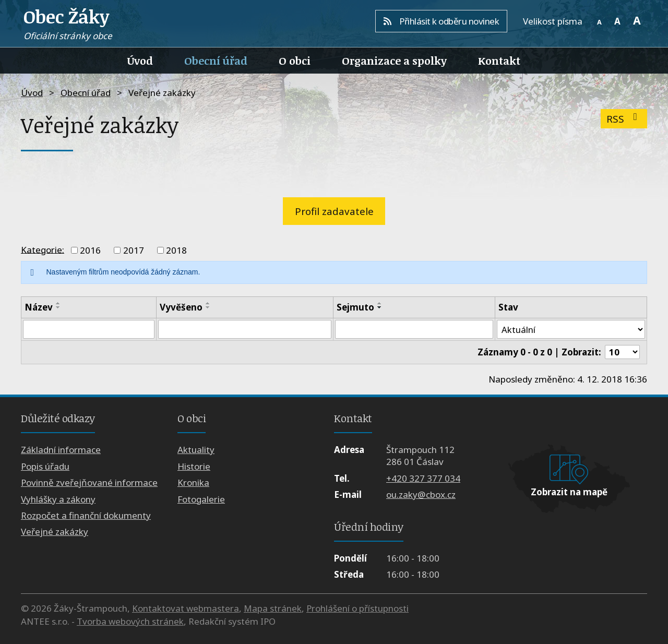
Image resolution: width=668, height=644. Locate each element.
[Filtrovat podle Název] (89, 329)
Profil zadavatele (334, 211)
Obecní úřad (216, 61)
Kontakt (499, 61)
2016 (90, 250)
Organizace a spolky (394, 61)
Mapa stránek (273, 608)
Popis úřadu (45, 466)
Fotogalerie (201, 499)
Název (39, 307)
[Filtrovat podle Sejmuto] (414, 329)
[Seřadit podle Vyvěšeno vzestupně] (208, 303)
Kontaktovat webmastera (186, 608)
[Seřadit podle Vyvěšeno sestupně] (208, 307)
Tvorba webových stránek (130, 622)
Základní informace (61, 450)
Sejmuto (355, 307)
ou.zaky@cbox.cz (421, 495)
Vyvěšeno (181, 307)
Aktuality (196, 450)
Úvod (140, 61)
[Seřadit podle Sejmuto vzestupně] (379, 303)
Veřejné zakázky (55, 532)
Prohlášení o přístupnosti (357, 608)
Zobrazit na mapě (569, 492)
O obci (295, 61)
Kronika (193, 483)
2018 (176, 250)
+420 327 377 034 (423, 478)
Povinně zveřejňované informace (89, 483)
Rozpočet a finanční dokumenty (86, 516)
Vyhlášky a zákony (58, 499)
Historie (194, 466)
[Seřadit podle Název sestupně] (58, 307)
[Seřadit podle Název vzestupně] (58, 303)
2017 (134, 250)
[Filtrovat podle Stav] (571, 329)
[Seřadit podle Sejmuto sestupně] (379, 307)
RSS (624, 119)
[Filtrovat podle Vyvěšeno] (245, 329)
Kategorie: (43, 249)
